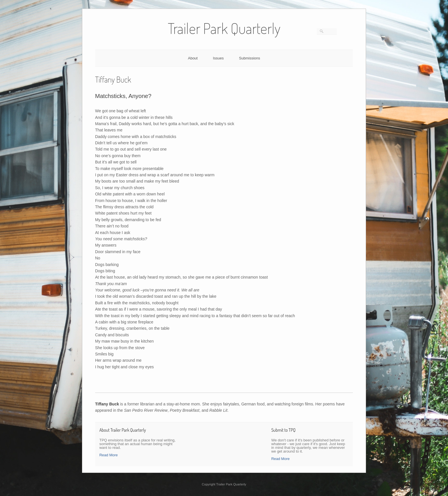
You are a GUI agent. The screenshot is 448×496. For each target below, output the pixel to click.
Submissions (250, 58)
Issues (218, 58)
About (193, 58)
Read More (109, 455)
